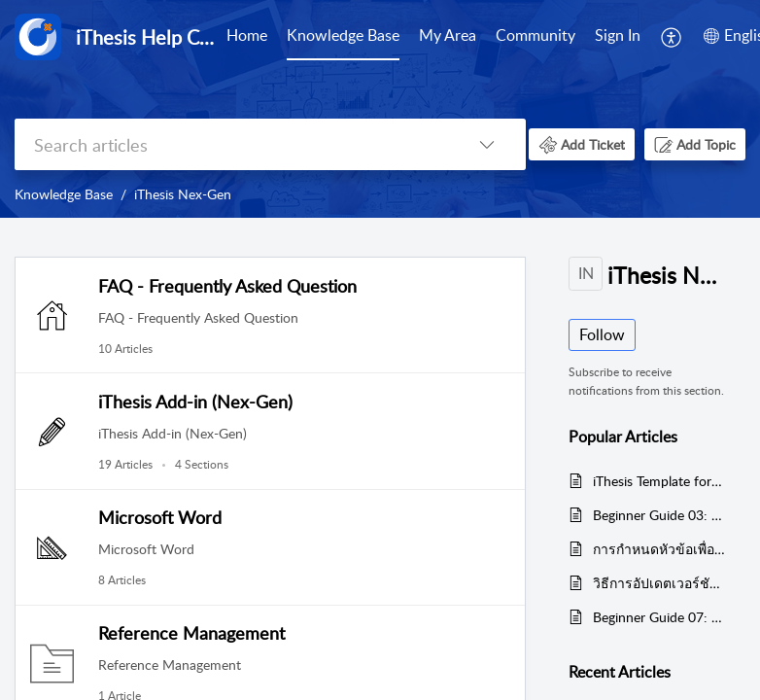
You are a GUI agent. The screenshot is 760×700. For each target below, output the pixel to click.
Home (247, 35)
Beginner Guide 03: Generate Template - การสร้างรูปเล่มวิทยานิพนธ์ (659, 515)
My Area (448, 35)
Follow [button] (602, 334)
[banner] (380, 109)
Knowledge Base (343, 35)
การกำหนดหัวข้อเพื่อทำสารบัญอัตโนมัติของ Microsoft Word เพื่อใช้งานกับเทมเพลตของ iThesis (659, 549)
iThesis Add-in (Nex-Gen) (195, 402)
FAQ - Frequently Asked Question (227, 286)
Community (535, 35)
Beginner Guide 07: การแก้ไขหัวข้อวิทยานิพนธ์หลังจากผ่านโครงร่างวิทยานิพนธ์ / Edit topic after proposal (659, 617)
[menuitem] (247, 37)
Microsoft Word (160, 517)
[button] (672, 37)
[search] (231, 144)
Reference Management (191, 633)
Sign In (618, 35)
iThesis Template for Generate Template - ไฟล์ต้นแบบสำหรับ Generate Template (659, 481)
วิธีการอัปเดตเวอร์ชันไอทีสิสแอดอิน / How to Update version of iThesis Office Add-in (659, 583)
